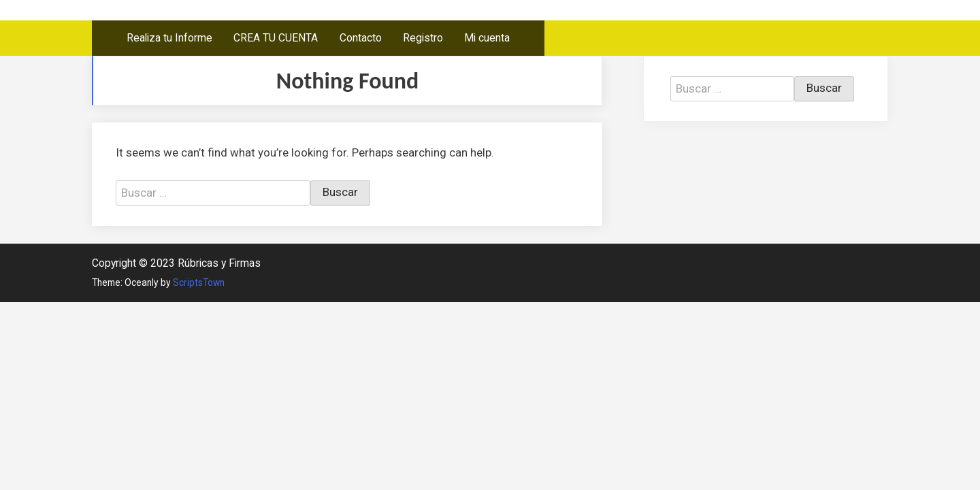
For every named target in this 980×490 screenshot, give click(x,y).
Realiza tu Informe (169, 38)
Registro (423, 38)
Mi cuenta (487, 38)
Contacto (361, 38)
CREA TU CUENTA (276, 38)
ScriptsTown (199, 282)
